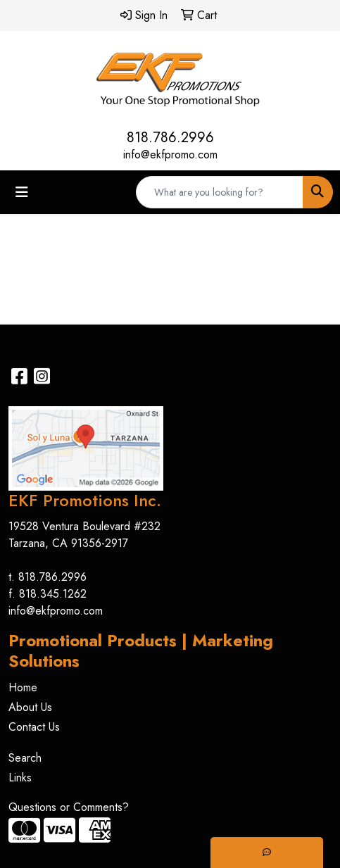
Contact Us (34, 727)
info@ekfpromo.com (170, 155)
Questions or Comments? (69, 807)
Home (23, 687)
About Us (30, 707)
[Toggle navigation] (22, 193)
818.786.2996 (170, 138)
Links (20, 778)
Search (25, 758)
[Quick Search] (220, 192)
